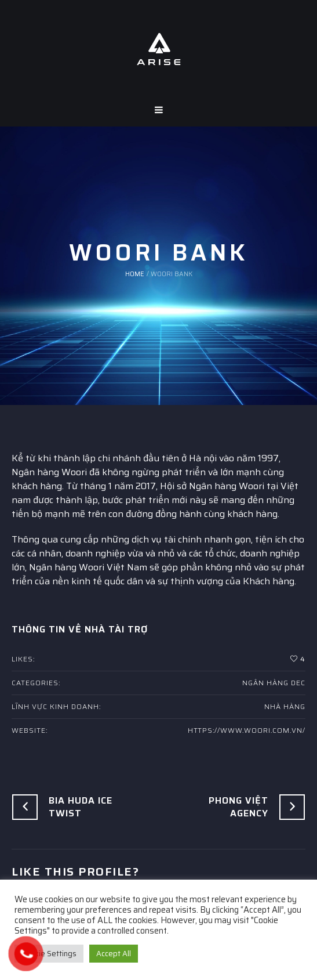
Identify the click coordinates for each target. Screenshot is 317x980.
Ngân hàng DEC (274, 683)
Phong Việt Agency (238, 807)
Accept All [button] (114, 954)
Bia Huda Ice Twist (81, 807)
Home (135, 274)
